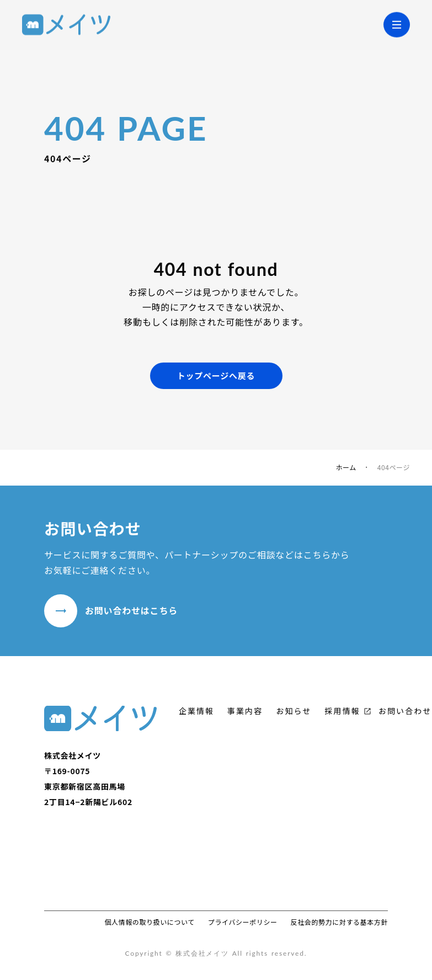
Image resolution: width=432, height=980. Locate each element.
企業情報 (196, 711)
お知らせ (294, 711)
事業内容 (245, 711)
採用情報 (342, 711)
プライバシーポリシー (243, 922)
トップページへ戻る (216, 376)
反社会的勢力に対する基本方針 (339, 922)
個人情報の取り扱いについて (149, 922)
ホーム (346, 467)
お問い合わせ (405, 711)
